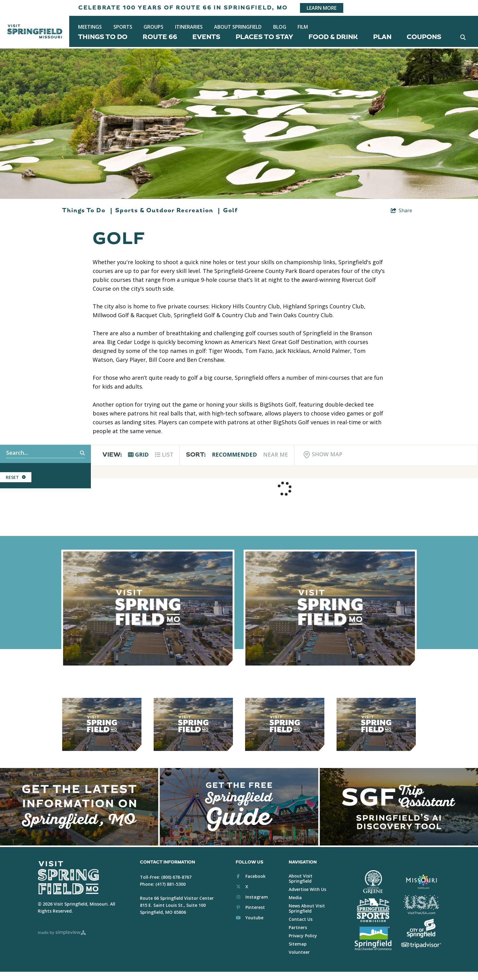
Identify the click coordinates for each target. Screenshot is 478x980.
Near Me (276, 454)
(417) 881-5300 (171, 884)
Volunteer (299, 952)
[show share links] (401, 210)
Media (295, 897)
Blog (280, 27)
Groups (153, 27)
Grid (138, 454)
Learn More (322, 8)
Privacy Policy (303, 936)
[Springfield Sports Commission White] (373, 910)
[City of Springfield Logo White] (421, 928)
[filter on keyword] (76, 453)
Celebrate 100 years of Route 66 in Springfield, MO (183, 8)
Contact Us (301, 919)
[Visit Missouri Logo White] (421, 881)
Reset (16, 477)
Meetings (90, 27)
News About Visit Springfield (307, 908)
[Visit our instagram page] (252, 897)
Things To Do (103, 37)
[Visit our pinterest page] (250, 907)
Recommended (234, 454)
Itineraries (189, 27)
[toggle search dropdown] (463, 37)
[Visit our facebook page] (251, 876)
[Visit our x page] (242, 887)
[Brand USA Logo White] (421, 905)
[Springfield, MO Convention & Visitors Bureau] (35, 31)
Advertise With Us (307, 889)
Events (206, 37)
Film (303, 27)
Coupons (424, 37)
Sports (123, 27)
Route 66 (160, 37)
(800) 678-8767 (176, 877)
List (164, 454)
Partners (298, 927)
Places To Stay (264, 37)
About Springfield (238, 27)
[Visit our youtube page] (250, 918)
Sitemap (298, 944)
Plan (382, 37)
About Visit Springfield (301, 878)
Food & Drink (333, 37)
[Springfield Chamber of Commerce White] (373, 939)
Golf (230, 210)
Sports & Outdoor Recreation (168, 210)
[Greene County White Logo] (373, 882)
